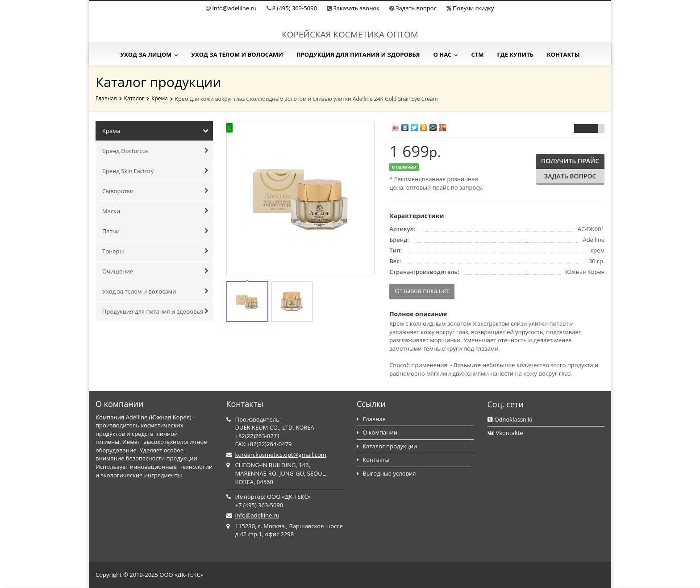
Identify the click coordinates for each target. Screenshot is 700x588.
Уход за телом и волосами (237, 54)
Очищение (155, 271)
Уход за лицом (149, 54)
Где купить (515, 54)
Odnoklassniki (510, 419)
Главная (106, 98)
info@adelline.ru (234, 8)
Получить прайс (570, 161)
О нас (445, 54)
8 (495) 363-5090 (295, 8)
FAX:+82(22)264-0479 (264, 444)
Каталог (134, 98)
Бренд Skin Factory (155, 171)
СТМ (477, 54)
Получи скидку (473, 8)
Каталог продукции (387, 446)
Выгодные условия (386, 473)
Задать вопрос (416, 8)
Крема (160, 98)
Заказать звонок (356, 8)
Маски (155, 211)
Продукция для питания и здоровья (358, 54)
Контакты (563, 54)
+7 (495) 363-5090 (259, 505)
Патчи (155, 231)
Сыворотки (155, 191)
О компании (377, 432)
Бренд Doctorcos (155, 151)
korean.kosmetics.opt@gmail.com (281, 455)
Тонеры (155, 251)
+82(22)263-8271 (258, 436)
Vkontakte (505, 433)
